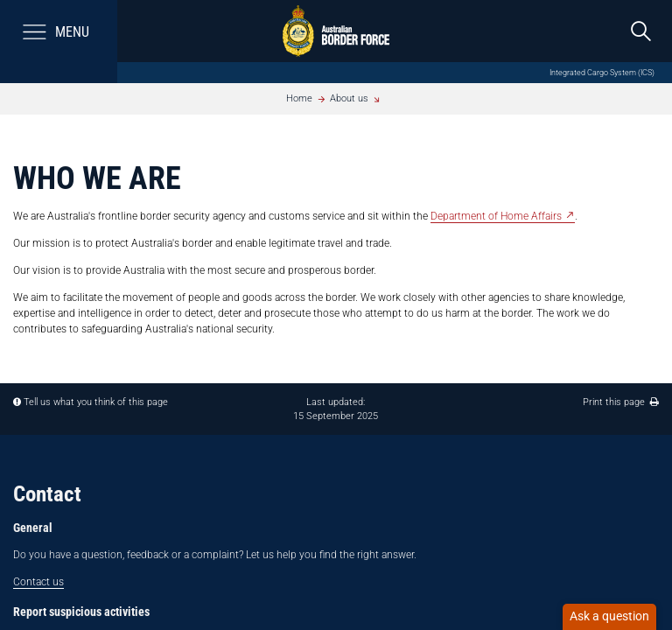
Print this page (621, 402)
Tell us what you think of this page (96, 402)
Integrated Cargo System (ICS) (602, 72)
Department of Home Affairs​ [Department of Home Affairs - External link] (496, 216)
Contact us (38, 581)
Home (299, 98)
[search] (641, 31)
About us (349, 98)
